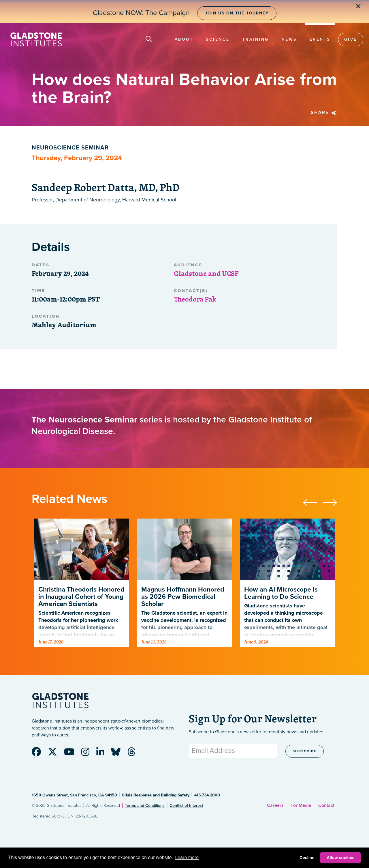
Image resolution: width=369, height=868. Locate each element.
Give (351, 39)
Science (218, 39)
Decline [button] (307, 858)
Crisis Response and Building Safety (156, 795)
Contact (326, 805)
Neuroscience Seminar (70, 148)
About (184, 39)
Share (324, 113)
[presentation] (313, 502)
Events (320, 39)
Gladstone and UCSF (206, 273)
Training (256, 39)
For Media (301, 805)
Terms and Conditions (145, 806)
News (289, 39)
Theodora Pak (195, 299)
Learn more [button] (187, 857)
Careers (275, 805)
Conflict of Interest (186, 806)
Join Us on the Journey (237, 13)
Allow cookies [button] (340, 858)
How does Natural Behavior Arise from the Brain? (75, 449)
